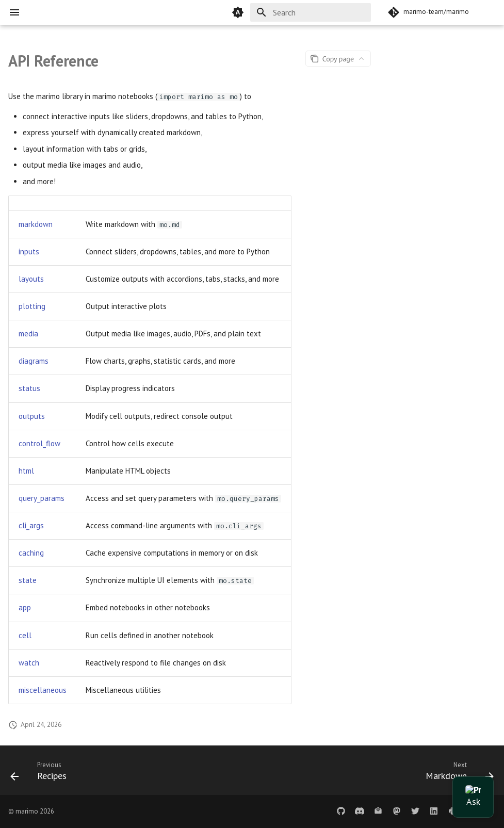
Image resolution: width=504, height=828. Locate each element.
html (26, 471)
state (28, 580)
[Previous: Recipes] (41, 773)
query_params (42, 498)
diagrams (34, 361)
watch (29, 663)
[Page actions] (338, 59)
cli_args (31, 525)
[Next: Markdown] (457, 773)
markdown (36, 224)
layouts (31, 279)
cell (25, 635)
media (28, 334)
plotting (32, 306)
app (25, 607)
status (29, 388)
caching (31, 553)
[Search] (311, 12)
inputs (29, 251)
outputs (32, 416)
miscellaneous (43, 690)
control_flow (39, 443)
